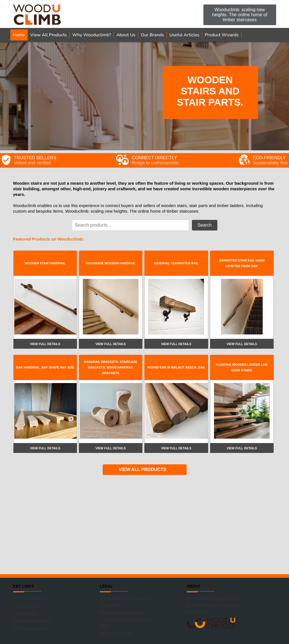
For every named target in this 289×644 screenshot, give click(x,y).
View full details (45, 344)
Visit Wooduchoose (30, 629)
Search (205, 225)
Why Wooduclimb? (92, 35)
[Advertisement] (145, 524)
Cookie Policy (25, 606)
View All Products (49, 35)
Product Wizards (222, 35)
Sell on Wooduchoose (32, 621)
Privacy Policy (25, 614)
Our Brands (152, 35)
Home (19, 35)
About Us (126, 35)
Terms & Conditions (30, 598)
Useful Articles (184, 35)
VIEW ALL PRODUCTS (143, 470)
